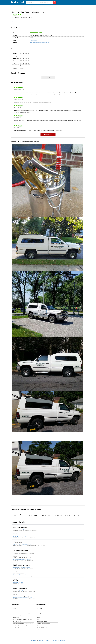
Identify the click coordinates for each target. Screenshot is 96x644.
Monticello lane (45, 8)
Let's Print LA (17, 621)
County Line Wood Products (23, 624)
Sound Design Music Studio (20, 527)
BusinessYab (18, 2)
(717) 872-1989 (15, 21)
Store (40, 33)
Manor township (34, 8)
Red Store (16, 617)
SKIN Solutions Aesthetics (19, 609)
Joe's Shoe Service (18, 543)
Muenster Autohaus (18, 615)
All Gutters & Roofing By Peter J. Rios (23, 558)
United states (15, 8)
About (48, 640)
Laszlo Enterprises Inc (20, 626)
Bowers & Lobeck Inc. (19, 573)
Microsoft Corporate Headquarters (44, 624)
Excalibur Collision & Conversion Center (45, 628)
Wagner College (40, 609)
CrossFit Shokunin (41, 632)
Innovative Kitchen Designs (20, 588)
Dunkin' (39, 617)
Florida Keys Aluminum (19, 611)
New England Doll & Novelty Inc (44, 613)
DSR (38, 619)
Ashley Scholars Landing (42, 621)
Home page (34, 640)
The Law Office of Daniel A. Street (21, 613)
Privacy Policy (54, 640)
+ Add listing (41, 640)
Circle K (39, 626)
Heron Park (39, 615)
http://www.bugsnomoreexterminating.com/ (40, 43)
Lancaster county (27, 8)
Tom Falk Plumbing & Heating (21, 550)
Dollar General (40, 630)
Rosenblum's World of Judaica (43, 611)
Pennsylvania (21, 8)
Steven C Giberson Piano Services (21, 565)
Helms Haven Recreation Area (20, 628)
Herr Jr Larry (17, 581)
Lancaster (40, 8)
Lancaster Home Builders (19, 535)
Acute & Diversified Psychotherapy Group (22, 619)
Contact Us (62, 640)
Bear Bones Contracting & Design (21, 596)
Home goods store (34, 33)
